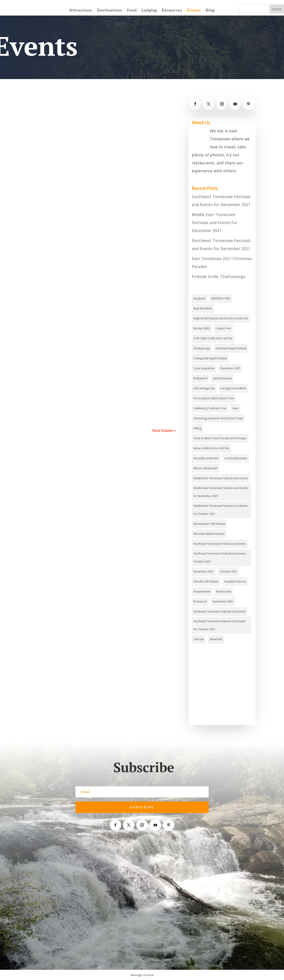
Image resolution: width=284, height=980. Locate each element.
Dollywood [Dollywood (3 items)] (200, 378)
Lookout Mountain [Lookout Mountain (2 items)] (236, 458)
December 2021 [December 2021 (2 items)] (230, 368)
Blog (210, 10)
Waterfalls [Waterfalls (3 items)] (216, 639)
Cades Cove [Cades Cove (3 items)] (223, 328)
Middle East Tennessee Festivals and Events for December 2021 (214, 223)
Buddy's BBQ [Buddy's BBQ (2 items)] (202, 328)
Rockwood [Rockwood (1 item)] (200, 601)
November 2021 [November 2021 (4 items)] (204, 572)
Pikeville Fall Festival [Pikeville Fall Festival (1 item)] (206, 581)
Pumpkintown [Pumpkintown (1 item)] (202, 591)
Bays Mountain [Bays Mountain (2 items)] (203, 308)
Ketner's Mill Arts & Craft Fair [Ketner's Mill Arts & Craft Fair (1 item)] (211, 448)
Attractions (81, 10)
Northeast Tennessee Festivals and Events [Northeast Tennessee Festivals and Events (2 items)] (220, 544)
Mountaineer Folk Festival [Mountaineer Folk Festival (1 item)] (209, 524)
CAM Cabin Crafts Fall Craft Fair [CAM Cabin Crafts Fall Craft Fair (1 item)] (213, 338)
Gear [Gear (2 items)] (235, 408)
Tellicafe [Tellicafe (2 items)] (199, 639)
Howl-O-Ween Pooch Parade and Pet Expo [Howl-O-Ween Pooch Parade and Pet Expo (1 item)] (220, 438)
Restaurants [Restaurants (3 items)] (224, 591)
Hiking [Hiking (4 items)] (197, 428)
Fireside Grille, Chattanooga (218, 276)
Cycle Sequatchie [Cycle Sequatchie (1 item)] (204, 368)
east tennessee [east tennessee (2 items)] (222, 378)
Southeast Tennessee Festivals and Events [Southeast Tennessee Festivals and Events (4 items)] (220, 611)
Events (194, 10)
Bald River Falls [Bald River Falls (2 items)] (221, 298)
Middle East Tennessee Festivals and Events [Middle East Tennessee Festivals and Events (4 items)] (221, 478)
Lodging (149, 10)
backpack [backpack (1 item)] (199, 298)
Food (132, 10)
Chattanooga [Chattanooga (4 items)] (202, 348)
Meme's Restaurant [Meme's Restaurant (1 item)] (205, 468)
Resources (172, 10)
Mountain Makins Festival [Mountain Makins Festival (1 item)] (209, 534)
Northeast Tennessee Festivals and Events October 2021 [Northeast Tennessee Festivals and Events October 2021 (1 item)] (220, 558)
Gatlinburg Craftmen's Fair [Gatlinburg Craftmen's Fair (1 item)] (210, 408)
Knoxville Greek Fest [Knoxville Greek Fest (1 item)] (206, 458)
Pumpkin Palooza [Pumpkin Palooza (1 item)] (235, 581)
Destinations (110, 10)
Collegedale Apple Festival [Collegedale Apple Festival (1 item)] (210, 358)
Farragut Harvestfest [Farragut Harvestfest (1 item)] (233, 388)
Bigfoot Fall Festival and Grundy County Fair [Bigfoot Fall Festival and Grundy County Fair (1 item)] (221, 318)
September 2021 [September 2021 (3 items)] (223, 601)
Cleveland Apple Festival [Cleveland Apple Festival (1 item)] (231, 348)
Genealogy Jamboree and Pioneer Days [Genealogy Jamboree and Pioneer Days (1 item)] (218, 418)
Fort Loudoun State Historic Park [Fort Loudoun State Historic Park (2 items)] (214, 398)
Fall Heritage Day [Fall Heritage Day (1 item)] (204, 388)
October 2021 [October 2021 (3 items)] (228, 572)
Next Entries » (164, 430)
